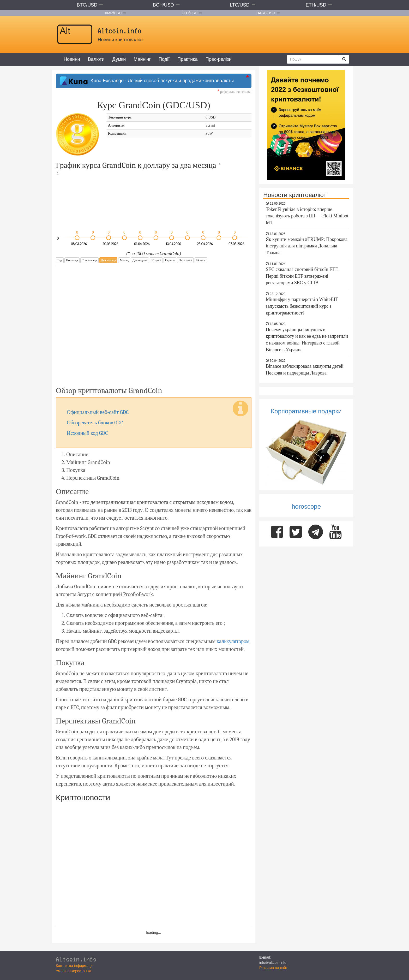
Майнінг (142, 59)
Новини (72, 59)
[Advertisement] (154, 323)
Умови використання (73, 971)
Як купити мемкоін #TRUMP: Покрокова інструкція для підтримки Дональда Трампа (307, 246)
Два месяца (108, 260)
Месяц (124, 260)
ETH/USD (316, 5)
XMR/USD (113, 13)
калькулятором (233, 641)
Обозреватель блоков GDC (95, 423)
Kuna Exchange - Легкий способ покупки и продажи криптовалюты (147, 81)
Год (60, 260)
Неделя (170, 260)
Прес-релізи (219, 59)
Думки (119, 59)
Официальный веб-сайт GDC (98, 412)
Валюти (96, 59)
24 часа (201, 260)
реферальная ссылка (234, 92)
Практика (188, 59)
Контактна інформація (75, 966)
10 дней (156, 260)
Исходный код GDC (87, 433)
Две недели (140, 260)
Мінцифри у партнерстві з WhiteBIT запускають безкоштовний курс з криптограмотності (302, 306)
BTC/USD (87, 5)
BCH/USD (163, 5)
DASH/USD (266, 13)
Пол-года (72, 260)
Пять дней (185, 260)
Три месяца (89, 260)
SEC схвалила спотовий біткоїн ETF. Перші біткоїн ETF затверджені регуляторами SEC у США (302, 276)
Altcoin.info (76, 959)
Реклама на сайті (274, 968)
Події (164, 59)
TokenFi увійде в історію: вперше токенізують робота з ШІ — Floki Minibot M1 (307, 216)
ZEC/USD (190, 13)
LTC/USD (240, 5)
